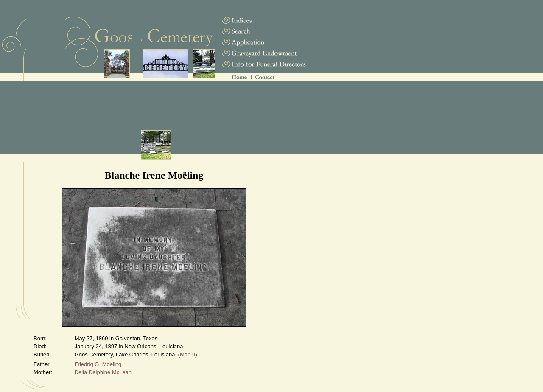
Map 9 (188, 354)
